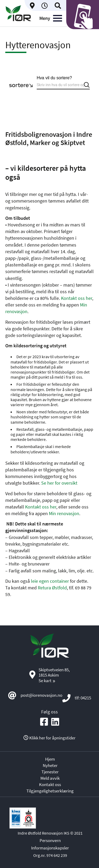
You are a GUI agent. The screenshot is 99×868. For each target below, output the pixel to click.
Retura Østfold (52, 588)
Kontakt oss (50, 784)
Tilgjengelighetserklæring (50, 791)
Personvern (50, 840)
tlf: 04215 (83, 698)
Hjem (50, 759)
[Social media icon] (44, 722)
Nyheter (50, 765)
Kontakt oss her (77, 298)
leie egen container (50, 581)
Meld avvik (50, 778)
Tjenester (50, 772)
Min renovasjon (64, 513)
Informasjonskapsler (50, 848)
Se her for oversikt (59, 483)
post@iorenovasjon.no (41, 695)
